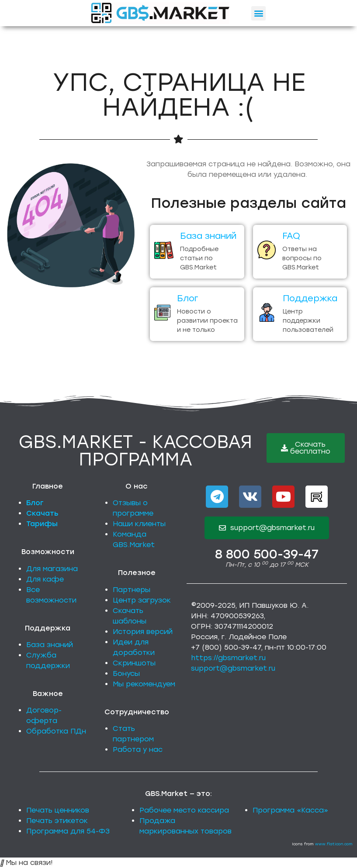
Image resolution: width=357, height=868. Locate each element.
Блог (35, 503)
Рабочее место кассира (184, 810)
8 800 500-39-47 (267, 554)
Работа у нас (138, 749)
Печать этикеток (57, 821)
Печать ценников (58, 810)
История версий (143, 632)
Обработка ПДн (56, 731)
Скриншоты (134, 663)
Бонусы (126, 673)
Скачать (42, 513)
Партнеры (132, 590)
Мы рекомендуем (144, 684)
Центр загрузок (142, 600)
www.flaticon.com (334, 844)
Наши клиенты (139, 524)
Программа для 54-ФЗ (68, 831)
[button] (258, 13)
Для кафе (45, 579)
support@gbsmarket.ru (233, 668)
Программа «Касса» (290, 810)
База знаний (50, 645)
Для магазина (52, 569)
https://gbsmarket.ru (228, 658)
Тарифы (42, 524)
